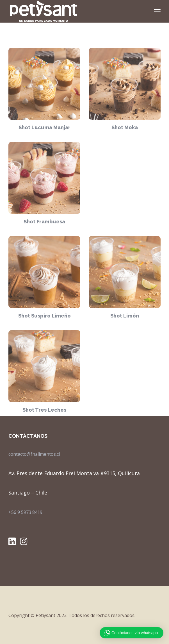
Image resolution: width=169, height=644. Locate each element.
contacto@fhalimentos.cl (34, 454)
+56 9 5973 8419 (25, 512)
